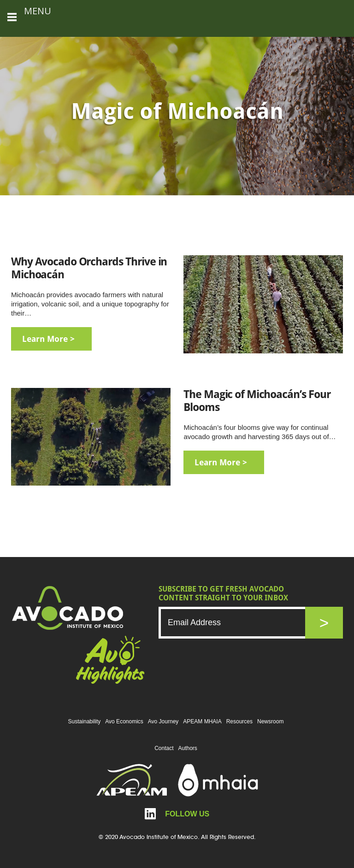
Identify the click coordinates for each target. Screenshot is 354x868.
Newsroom (270, 721)
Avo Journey (163, 721)
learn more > (48, 339)
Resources (239, 721)
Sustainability (85, 721)
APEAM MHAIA (202, 721)
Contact (164, 748)
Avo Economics (124, 721)
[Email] (242, 623)
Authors (188, 748)
